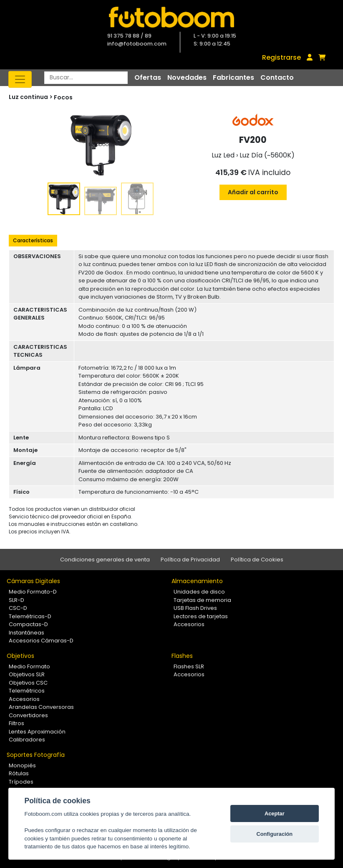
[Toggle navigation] (20, 79)
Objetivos (20, 656)
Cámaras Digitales (33, 581)
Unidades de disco (199, 592)
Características (33, 240)
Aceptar (275, 813)
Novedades (187, 77)
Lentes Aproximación (37, 732)
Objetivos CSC (28, 683)
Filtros (16, 723)
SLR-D (16, 600)
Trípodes (21, 782)
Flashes (182, 656)
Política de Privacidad (190, 560)
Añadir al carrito (253, 192)
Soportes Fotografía (36, 755)
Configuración (274, 834)
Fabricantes (233, 77)
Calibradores (27, 740)
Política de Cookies (257, 560)
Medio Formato (29, 666)
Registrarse (281, 57)
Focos (63, 97)
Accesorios (189, 624)
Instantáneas (26, 633)
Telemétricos (27, 691)
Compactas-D (28, 624)
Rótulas (19, 773)
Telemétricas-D (30, 616)
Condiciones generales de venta (105, 560)
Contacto (277, 77)
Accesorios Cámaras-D (41, 641)
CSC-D (18, 608)
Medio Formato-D (33, 592)
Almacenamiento (197, 581)
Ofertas (148, 77)
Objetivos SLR (27, 674)
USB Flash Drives (195, 608)
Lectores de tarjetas (201, 616)
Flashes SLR (189, 666)
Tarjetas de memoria (202, 600)
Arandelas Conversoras (41, 707)
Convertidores (28, 715)
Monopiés (22, 765)
